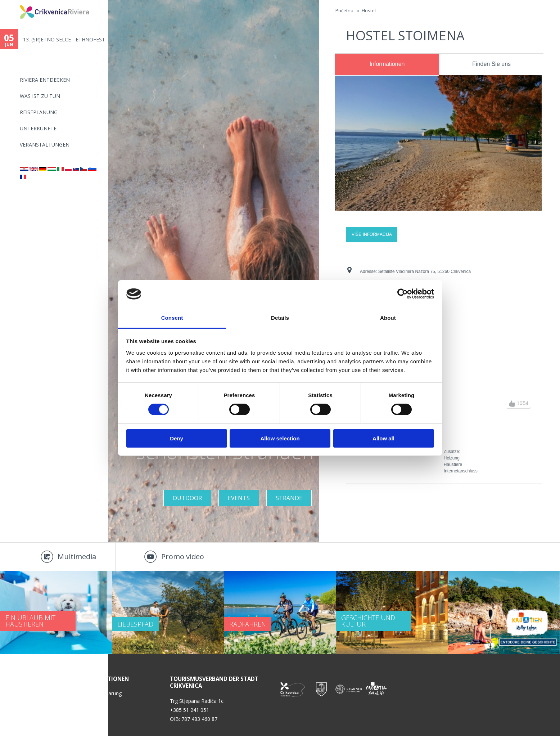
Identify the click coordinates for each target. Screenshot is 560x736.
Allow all (383, 438)
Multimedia (77, 557)
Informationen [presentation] (387, 64)
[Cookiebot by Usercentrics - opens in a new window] (403, 294)
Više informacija (372, 234)
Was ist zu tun (40, 96)
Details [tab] (280, 318)
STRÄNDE (289, 498)
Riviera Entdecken (45, 80)
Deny (177, 438)
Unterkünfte (38, 128)
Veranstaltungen (45, 145)
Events (239, 498)
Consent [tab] (172, 318)
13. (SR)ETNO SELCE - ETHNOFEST (64, 39)
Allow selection (280, 438)
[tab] (387, 64)
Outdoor (187, 498)
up (512, 404)
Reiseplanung (39, 112)
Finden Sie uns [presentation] (491, 64)
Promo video (183, 557)
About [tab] (388, 318)
